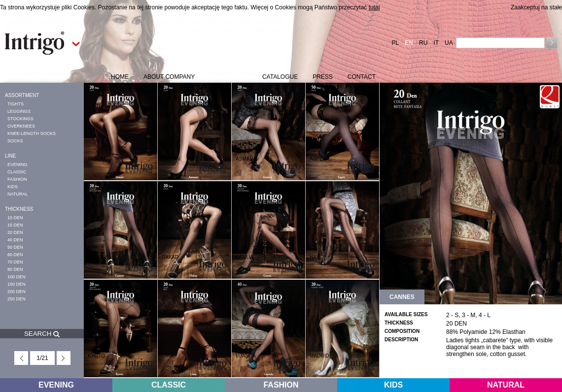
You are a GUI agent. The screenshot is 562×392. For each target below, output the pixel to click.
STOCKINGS (20, 119)
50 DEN (15, 247)
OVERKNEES (21, 126)
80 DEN (15, 269)
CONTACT (362, 77)
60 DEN (15, 255)
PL (396, 43)
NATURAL (18, 194)
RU (423, 43)
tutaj (374, 7)
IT (436, 43)
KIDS (13, 187)
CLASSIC (17, 172)
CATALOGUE (280, 77)
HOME (120, 77)
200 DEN (17, 292)
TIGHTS (16, 104)
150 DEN (17, 284)
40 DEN (15, 240)
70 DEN (15, 262)
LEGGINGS (19, 111)
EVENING (18, 164)
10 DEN (15, 218)
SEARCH (42, 334)
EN (409, 43)
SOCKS (15, 141)
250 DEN (17, 299)
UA (449, 43)
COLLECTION (228, 77)
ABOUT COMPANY (169, 77)
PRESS (323, 77)
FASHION (17, 179)
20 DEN (15, 232)
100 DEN (17, 277)
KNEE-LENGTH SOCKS (32, 133)
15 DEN (15, 225)
